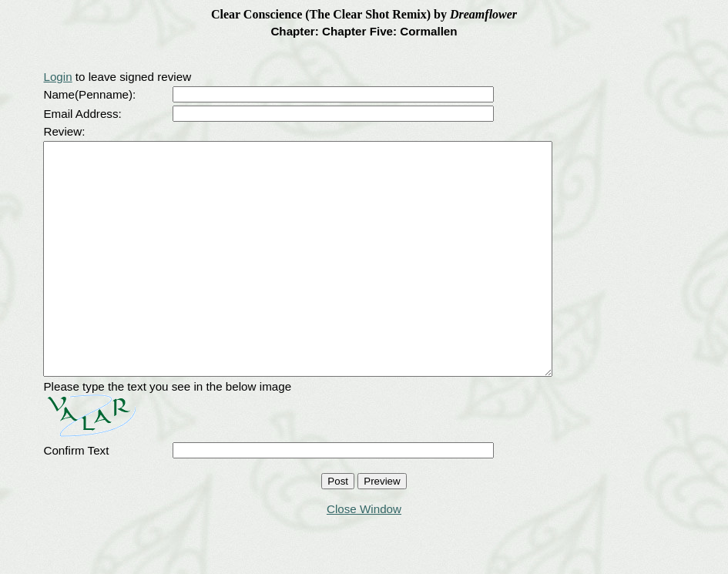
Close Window (364, 555)
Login (57, 77)
